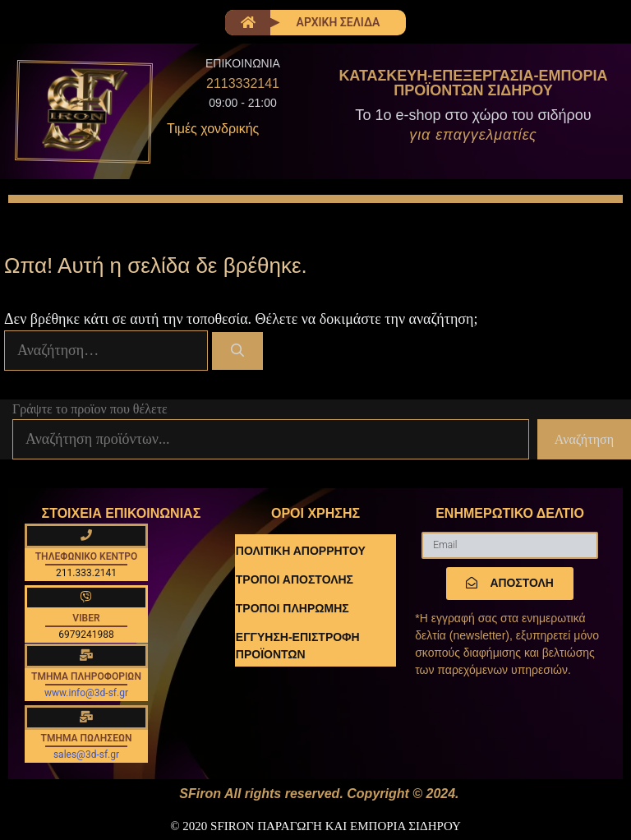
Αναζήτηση (584, 439)
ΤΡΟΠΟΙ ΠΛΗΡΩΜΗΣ (292, 608)
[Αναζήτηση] (238, 351)
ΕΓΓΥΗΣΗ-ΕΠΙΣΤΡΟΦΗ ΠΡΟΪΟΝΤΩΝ (298, 646)
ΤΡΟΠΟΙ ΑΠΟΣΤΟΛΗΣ (295, 579)
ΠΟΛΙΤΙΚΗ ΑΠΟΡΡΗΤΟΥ (301, 551)
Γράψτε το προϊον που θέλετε (90, 409)
